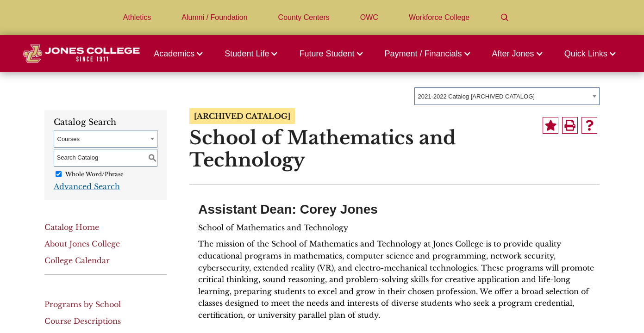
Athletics (137, 17)
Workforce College (439, 17)
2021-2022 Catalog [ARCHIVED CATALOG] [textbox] (476, 96)
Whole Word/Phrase (94, 174)
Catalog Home (72, 227)
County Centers (304, 17)
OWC (369, 17)
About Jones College (82, 244)
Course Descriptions (83, 321)
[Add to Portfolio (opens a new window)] (550, 125)
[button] (181, 54)
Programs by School (83, 304)
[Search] (505, 18)
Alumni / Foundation (214, 17)
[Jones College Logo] (81, 54)
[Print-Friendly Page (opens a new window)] (570, 125)
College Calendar (77, 260)
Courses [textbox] (69, 139)
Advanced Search (87, 186)
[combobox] (507, 96)
